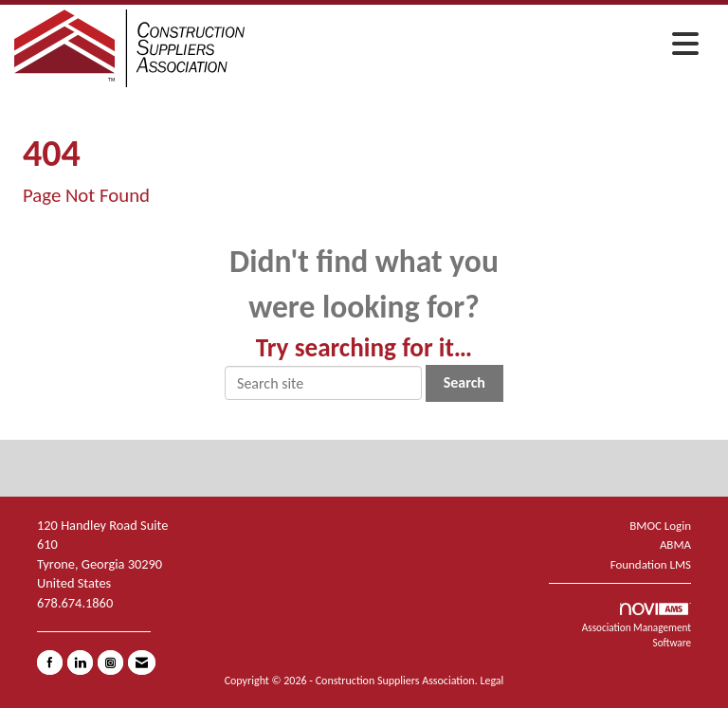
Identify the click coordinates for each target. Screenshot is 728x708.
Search (464, 382)
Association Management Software (637, 626)
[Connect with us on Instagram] (110, 663)
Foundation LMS (651, 564)
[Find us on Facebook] (50, 663)
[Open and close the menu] (477, 45)
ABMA (675, 545)
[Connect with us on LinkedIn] (80, 663)
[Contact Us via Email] (142, 663)
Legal (491, 681)
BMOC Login (660, 526)
